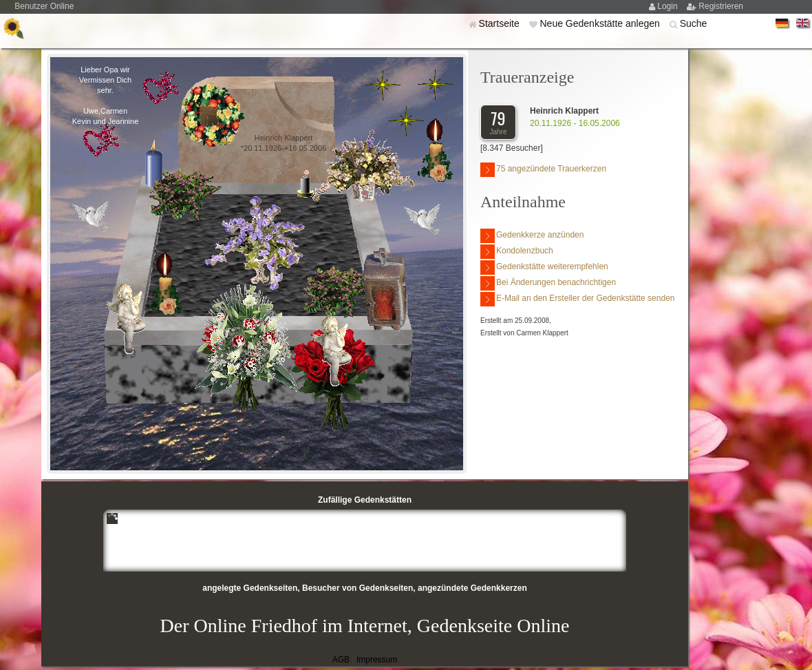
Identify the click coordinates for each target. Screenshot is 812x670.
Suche (694, 23)
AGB (341, 660)
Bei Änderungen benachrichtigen (548, 283)
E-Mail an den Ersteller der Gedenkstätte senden (577, 299)
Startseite (501, 23)
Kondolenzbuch (517, 252)
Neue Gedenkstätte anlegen (601, 23)
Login (669, 6)
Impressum (377, 660)
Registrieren (721, 6)
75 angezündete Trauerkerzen (543, 170)
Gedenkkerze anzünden (532, 236)
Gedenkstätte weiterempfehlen (544, 268)
